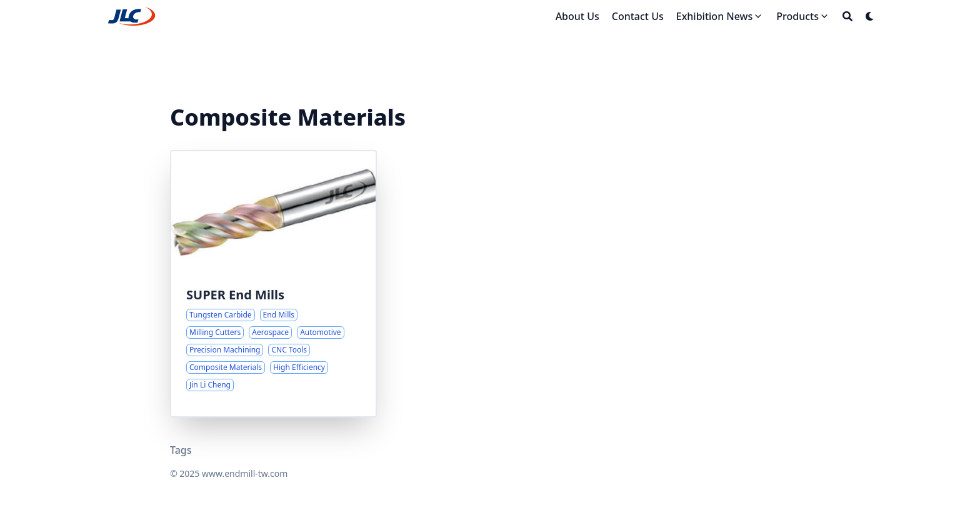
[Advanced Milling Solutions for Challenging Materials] (273, 284)
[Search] (847, 16)
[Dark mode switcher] (870, 16)
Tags (181, 450)
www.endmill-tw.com (245, 473)
